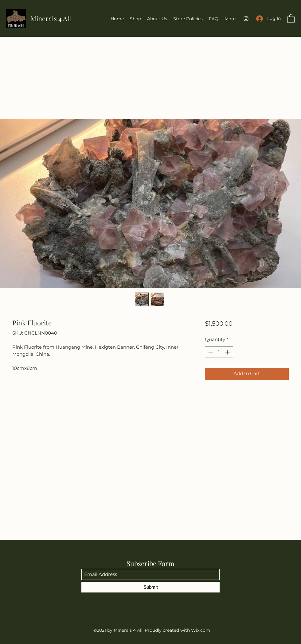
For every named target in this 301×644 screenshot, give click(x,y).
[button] (291, 18)
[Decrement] (210, 352)
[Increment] (228, 352)
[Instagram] (246, 19)
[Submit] (150, 587)
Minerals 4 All (51, 18)
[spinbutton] (219, 352)
